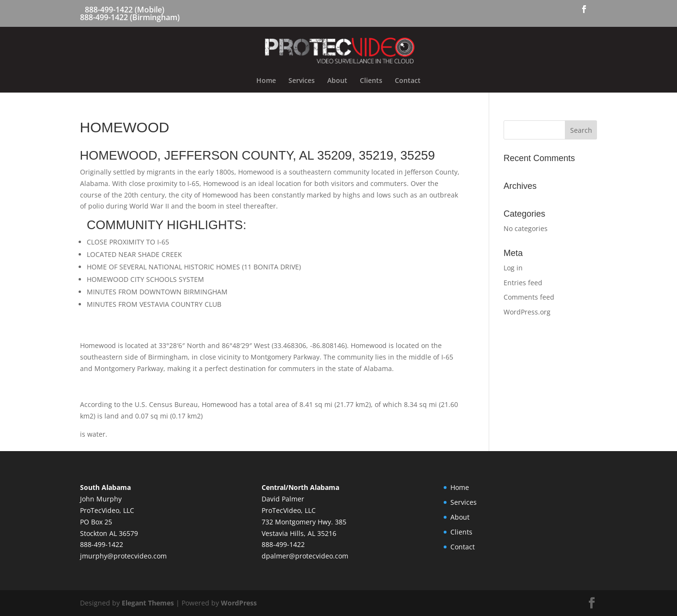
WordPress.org (527, 312)
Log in (513, 268)
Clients (371, 81)
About (337, 81)
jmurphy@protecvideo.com (123, 556)
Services (302, 81)
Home (266, 81)
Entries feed (523, 283)
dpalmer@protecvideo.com (305, 556)
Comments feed (529, 297)
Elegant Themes (148, 603)
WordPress (239, 603)
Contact (408, 81)
